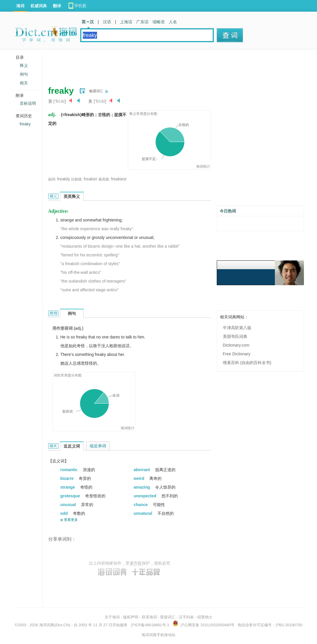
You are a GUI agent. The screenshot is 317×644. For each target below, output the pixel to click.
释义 (24, 65)
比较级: (77, 179)
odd (65, 513)
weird (139, 478)
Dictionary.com (236, 345)
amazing (142, 487)
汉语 (107, 22)
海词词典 (47, 625)
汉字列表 (186, 617)
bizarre (68, 478)
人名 (173, 22)
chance (141, 505)
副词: (52, 179)
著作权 (136, 563)
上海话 (126, 22)
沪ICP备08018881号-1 (150, 625)
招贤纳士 (205, 617)
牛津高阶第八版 (237, 328)
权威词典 (39, 6)
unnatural (144, 513)
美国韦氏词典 (235, 336)
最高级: (104, 179)
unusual (69, 505)
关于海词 (112, 617)
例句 (24, 74)
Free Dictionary (237, 354)
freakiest (119, 179)
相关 (24, 83)
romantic (70, 470)
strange (68, 487)
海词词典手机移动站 (158, 635)
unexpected (146, 496)
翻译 (57, 6)
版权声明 (131, 617)
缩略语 (159, 22)
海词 (20, 6)
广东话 (142, 22)
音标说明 (28, 103)
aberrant (142, 470)
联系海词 (149, 617)
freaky (25, 124)
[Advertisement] (154, 65)
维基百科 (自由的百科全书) (247, 363)
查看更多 (71, 520)
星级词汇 (168, 617)
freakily (64, 179)
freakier (91, 179)
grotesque (71, 496)
